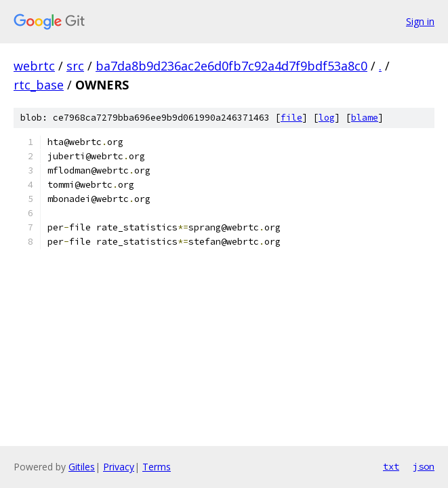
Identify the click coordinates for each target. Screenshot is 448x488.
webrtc (34, 66)
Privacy (119, 467)
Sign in (420, 21)
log (327, 118)
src (75, 66)
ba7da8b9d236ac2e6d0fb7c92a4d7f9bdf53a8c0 (231, 66)
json (424, 466)
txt (391, 466)
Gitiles (82, 467)
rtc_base (39, 85)
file (291, 118)
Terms (157, 467)
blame (365, 118)
